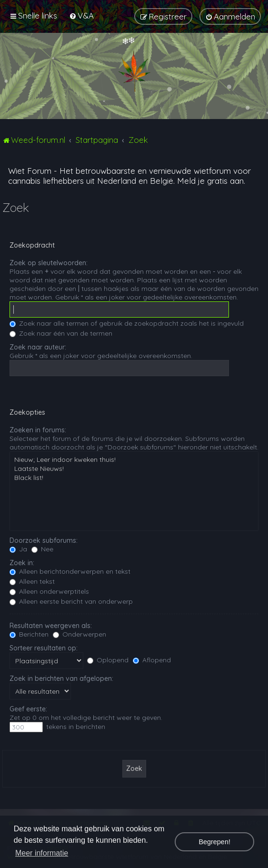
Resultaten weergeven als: (51, 626)
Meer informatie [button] (42, 853)
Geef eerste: (28, 709)
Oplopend (108, 660)
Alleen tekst (32, 581)
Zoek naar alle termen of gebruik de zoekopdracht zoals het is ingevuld (127, 323)
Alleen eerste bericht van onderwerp (71, 601)
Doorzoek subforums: (44, 540)
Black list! (134, 478)
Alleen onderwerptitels (49, 591)
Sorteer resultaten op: (44, 648)
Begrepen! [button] (214, 842)
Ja (18, 549)
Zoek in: (22, 563)
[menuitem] (81, 15)
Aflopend (152, 660)
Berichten (29, 634)
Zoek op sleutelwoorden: (49, 263)
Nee (42, 549)
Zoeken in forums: (38, 430)
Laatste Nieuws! (134, 469)
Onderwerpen (79, 634)
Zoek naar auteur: (38, 347)
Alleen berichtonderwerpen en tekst (70, 571)
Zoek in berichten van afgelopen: (61, 678)
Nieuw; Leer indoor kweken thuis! (134, 460)
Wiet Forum (30, 171)
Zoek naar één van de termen (61, 333)
